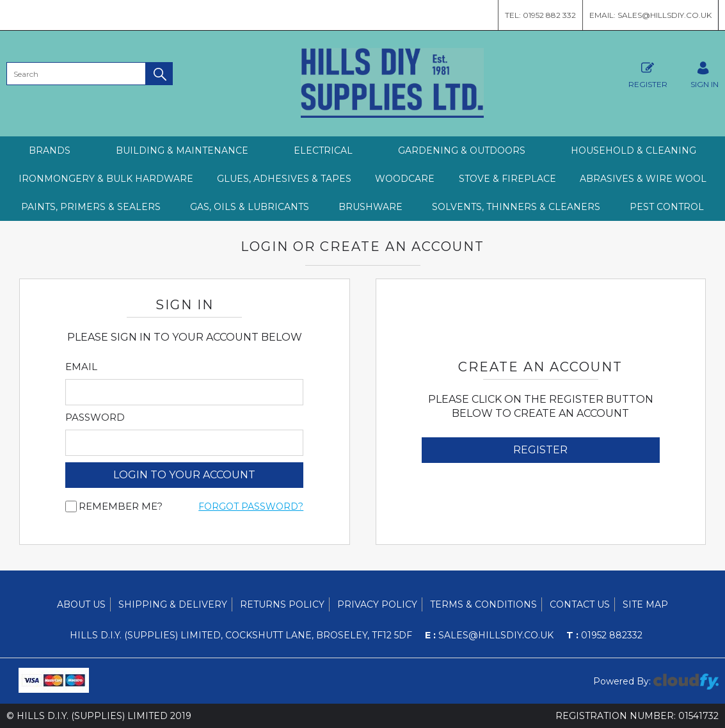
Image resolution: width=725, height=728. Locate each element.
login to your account (184, 475)
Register (648, 73)
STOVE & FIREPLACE (507, 179)
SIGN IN (705, 73)
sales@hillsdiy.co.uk (489, 635)
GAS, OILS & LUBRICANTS (250, 207)
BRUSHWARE (370, 207)
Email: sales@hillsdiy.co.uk (650, 15)
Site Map (645, 604)
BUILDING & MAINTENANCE (182, 150)
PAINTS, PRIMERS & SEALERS (91, 207)
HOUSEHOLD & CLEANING (633, 150)
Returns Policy (282, 604)
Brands (50, 150)
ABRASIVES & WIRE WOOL (643, 179)
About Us (81, 604)
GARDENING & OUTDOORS (462, 150)
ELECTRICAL (323, 150)
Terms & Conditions (483, 604)
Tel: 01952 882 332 (540, 15)
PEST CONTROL (667, 207)
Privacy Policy (377, 604)
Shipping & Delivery (173, 604)
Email (81, 367)
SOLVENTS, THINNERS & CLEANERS (516, 207)
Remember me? (121, 506)
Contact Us (580, 604)
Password (95, 417)
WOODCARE (405, 179)
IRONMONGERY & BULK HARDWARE (106, 179)
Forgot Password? (251, 506)
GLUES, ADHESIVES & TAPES (284, 179)
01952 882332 (604, 635)
